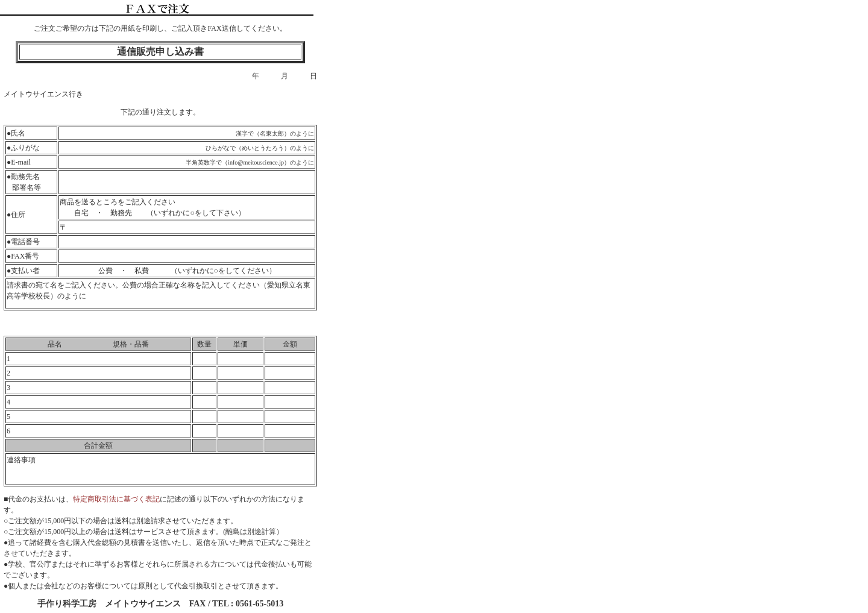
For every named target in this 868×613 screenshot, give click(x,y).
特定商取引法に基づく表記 (116, 499)
